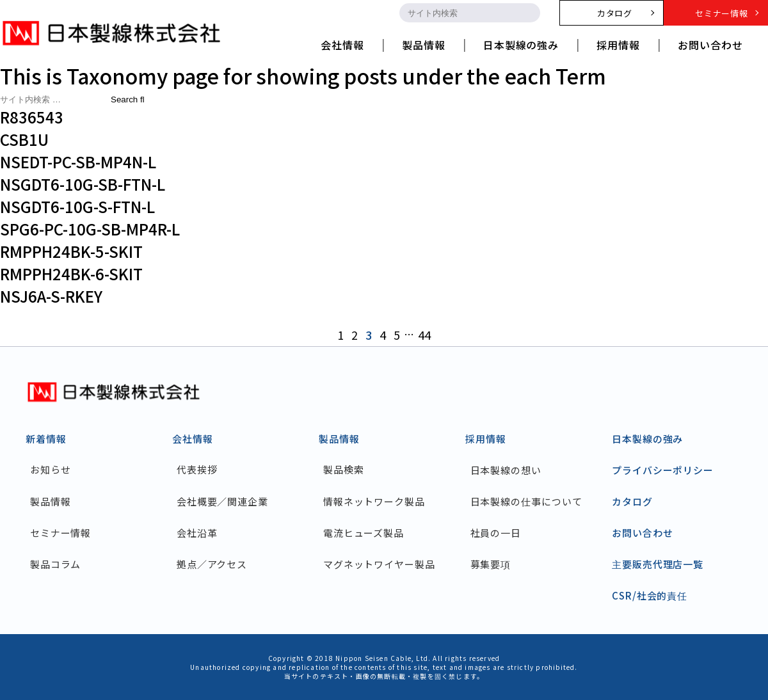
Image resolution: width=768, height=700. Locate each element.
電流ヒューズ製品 (364, 533)
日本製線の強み (647, 439)
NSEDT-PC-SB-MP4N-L (78, 162)
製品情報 (51, 501)
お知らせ (51, 470)
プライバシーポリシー (663, 470)
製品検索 (344, 470)
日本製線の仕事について (526, 501)
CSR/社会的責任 (650, 595)
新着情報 (46, 439)
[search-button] (529, 13)
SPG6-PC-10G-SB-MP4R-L (90, 229)
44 (424, 335)
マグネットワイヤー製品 (380, 564)
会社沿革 (198, 533)
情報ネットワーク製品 (375, 501)
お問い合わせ (642, 533)
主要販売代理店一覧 (658, 564)
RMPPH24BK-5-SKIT (71, 251)
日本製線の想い (506, 470)
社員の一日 (496, 533)
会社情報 (193, 439)
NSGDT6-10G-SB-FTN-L (83, 184)
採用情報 (486, 439)
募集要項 (491, 564)
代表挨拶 (198, 470)
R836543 (32, 117)
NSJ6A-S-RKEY (51, 296)
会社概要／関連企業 (223, 501)
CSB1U (24, 139)
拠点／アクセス (212, 564)
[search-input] (458, 13)
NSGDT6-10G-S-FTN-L (77, 206)
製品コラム (56, 564)
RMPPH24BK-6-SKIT (71, 274)
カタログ (632, 501)
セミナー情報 (61, 533)
